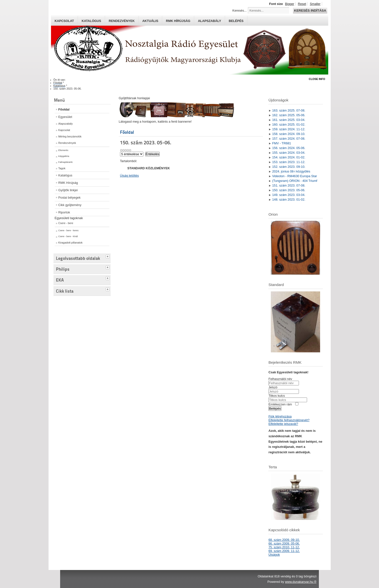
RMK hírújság (178, 21)
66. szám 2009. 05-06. (284, 543)
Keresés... (240, 10)
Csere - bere (66, 223)
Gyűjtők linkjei (68, 190)
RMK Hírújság (68, 183)
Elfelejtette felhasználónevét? (289, 420)
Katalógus (91, 21)
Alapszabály (209, 21)
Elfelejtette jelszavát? (283, 424)
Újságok (274, 555)
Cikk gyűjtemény (70, 205)
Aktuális (150, 21)
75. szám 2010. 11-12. (284, 547)
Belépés (236, 21)
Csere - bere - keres (69, 230)
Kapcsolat (64, 21)
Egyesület (65, 117)
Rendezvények (122, 21)
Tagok (62, 168)
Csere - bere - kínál (68, 236)
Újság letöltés (129, 176)
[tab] (108, 256)
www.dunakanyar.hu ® (301, 582)
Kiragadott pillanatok (71, 243)
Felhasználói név (280, 379)
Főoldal (64, 109)
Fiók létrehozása (280, 416)
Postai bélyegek (69, 198)
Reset (302, 4)
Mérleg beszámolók (70, 136)
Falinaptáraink (66, 162)
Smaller (315, 4)
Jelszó (273, 387)
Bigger (290, 4)
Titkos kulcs (276, 396)
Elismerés (63, 150)
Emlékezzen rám (280, 404)
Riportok (64, 212)
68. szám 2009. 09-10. (284, 540)
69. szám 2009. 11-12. (284, 551)
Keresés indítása (310, 10)
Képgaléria (64, 156)
